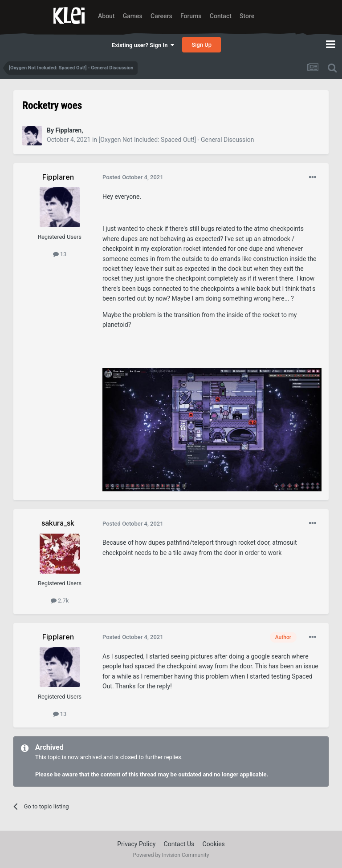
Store (247, 16)
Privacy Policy (136, 844)
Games (133, 16)
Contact (221, 16)
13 (60, 254)
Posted (133, 177)
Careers (161, 16)
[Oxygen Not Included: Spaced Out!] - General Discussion (177, 140)
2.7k (60, 601)
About (106, 16)
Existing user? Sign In (143, 45)
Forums (191, 16)
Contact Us (179, 844)
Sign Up (202, 45)
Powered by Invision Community (171, 855)
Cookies (214, 844)
